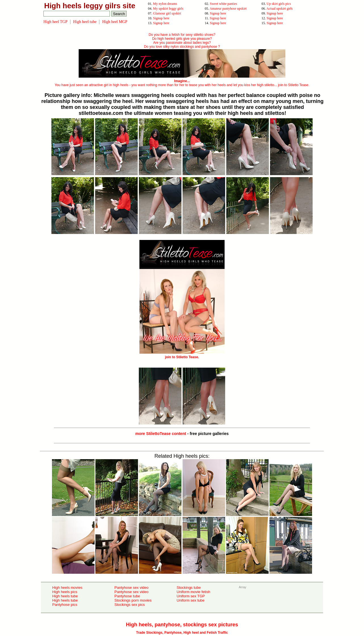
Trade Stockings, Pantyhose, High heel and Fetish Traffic (182, 633)
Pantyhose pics (65, 605)
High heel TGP (56, 22)
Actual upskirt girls (280, 9)
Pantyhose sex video (131, 588)
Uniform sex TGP (191, 596)
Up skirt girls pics (279, 4)
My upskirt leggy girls (168, 9)
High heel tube (85, 22)
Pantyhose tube (127, 596)
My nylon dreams (165, 4)
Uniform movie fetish (193, 592)
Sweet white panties (223, 4)
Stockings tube (189, 588)
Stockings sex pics (130, 605)
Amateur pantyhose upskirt (228, 9)
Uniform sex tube (191, 600)
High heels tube (65, 596)
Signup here (218, 13)
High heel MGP (115, 22)
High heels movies (67, 588)
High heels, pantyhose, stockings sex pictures (182, 625)
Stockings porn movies (133, 600)
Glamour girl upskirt (167, 13)
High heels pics (65, 592)
